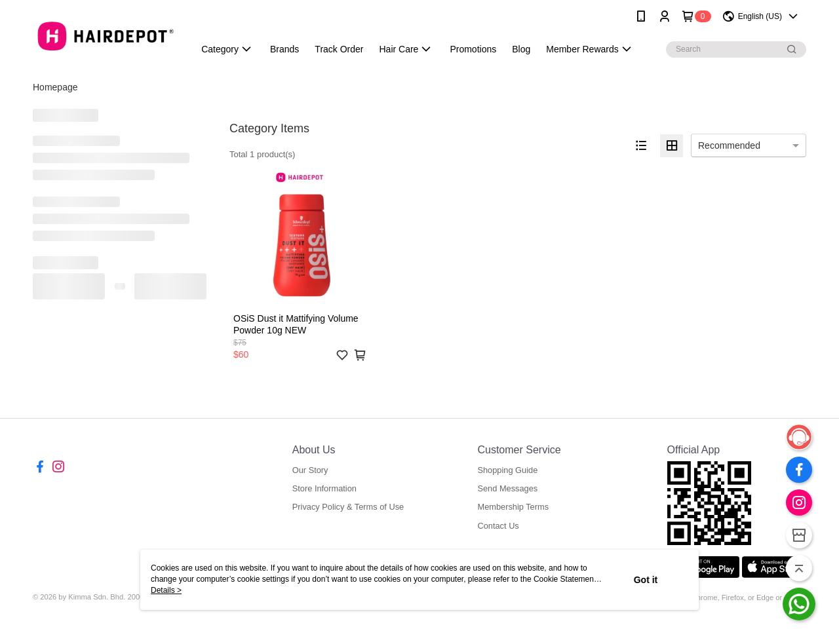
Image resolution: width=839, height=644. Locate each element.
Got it (646, 580)
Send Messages (507, 488)
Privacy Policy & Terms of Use (348, 507)
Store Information (324, 488)
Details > (166, 590)
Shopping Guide (507, 470)
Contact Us (498, 526)
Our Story (310, 470)
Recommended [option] (729, 145)
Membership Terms (513, 507)
